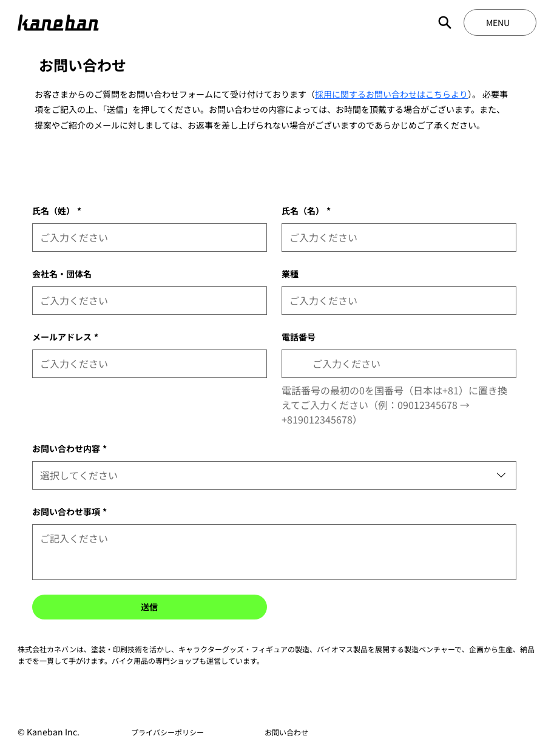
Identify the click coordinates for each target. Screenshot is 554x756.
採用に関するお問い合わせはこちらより (391, 94)
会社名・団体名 (62, 274)
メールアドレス (65, 337)
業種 (290, 274)
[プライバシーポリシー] (168, 732)
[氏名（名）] (395, 238)
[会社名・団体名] (146, 301)
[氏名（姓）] (146, 238)
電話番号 (299, 337)
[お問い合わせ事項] (274, 552)
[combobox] (274, 475)
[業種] (395, 301)
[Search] (445, 22)
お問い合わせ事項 (69, 512)
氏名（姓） (57, 211)
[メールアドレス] (146, 364)
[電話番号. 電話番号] (409, 364)
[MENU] (500, 22)
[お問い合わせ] (286, 732)
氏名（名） (306, 211)
